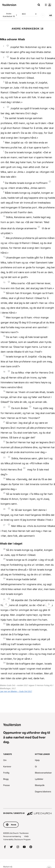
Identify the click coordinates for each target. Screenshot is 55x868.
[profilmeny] (48, 5)
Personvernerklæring (12, 836)
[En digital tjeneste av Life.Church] (27, 812)
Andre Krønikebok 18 (10, 15)
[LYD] (43, 15)
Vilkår (26, 836)
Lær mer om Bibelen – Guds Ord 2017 (16, 691)
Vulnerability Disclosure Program (17, 839)
